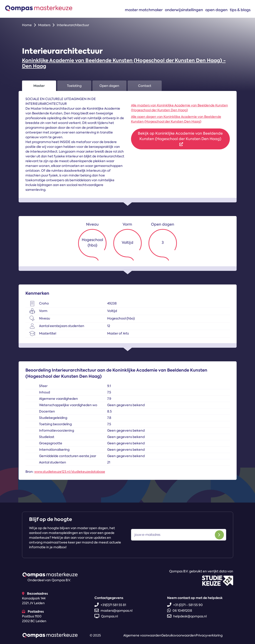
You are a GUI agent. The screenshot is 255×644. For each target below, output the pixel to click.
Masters (44, 25)
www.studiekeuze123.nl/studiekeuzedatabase (70, 472)
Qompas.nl (106, 616)
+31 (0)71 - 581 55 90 (185, 605)
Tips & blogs (240, 10)
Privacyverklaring (209, 635)
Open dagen (216, 10)
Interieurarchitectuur (73, 25)
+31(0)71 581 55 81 (110, 605)
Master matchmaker (144, 10)
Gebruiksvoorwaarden (178, 635)
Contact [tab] (145, 86)
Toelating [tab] (74, 86)
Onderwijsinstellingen (184, 10)
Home (27, 25)
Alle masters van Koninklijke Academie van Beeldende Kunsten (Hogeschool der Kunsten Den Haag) (179, 108)
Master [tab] (39, 86)
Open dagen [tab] (109, 86)
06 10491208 (180, 611)
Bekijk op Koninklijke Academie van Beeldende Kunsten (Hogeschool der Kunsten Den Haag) (180, 138)
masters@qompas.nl (113, 611)
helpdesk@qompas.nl (187, 616)
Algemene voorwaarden (142, 635)
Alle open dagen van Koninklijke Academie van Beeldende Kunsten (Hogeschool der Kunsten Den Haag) (176, 119)
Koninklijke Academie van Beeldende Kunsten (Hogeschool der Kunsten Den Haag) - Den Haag (124, 63)
